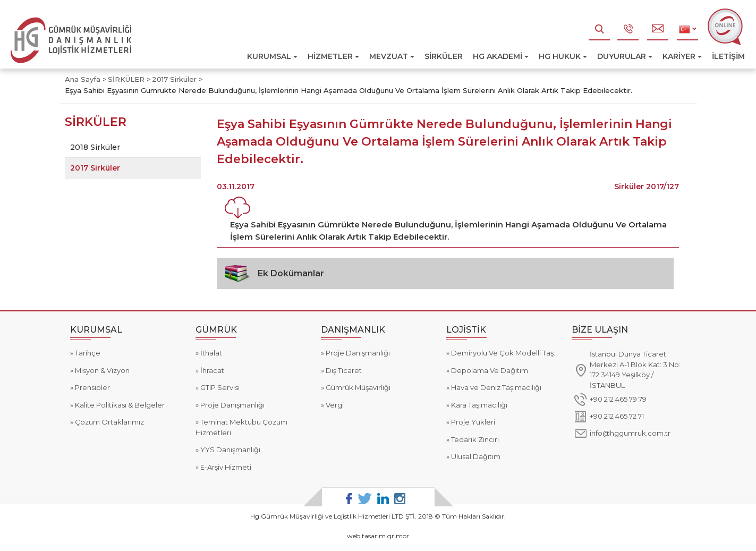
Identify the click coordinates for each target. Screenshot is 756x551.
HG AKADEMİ (501, 56)
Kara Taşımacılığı (478, 405)
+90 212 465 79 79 (618, 399)
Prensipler (92, 387)
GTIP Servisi (219, 387)
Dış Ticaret (343, 370)
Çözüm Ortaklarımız (109, 422)
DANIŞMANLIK (353, 330)
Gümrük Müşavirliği (357, 387)
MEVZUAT (392, 56)
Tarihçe (87, 353)
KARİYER (682, 56)
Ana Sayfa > (86, 79)
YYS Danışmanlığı (230, 450)
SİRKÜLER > (129, 79)
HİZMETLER (333, 56)
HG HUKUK (563, 56)
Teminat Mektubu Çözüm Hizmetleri (241, 427)
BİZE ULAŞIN (600, 330)
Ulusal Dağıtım (475, 456)
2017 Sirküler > (177, 79)
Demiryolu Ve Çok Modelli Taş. (502, 353)
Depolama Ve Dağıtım (489, 370)
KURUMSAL (272, 56)
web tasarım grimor (378, 536)
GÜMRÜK (216, 330)
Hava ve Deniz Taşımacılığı (495, 387)
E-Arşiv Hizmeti (225, 467)
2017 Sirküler (95, 168)
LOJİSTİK (466, 330)
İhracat (211, 370)
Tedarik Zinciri (474, 439)
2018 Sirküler (95, 147)
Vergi (334, 405)
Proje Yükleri (472, 422)
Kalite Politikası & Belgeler (119, 405)
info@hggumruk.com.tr (630, 433)
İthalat (210, 353)
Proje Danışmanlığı (232, 405)
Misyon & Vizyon (101, 370)
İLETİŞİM (728, 56)
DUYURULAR (625, 56)
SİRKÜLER (444, 56)
